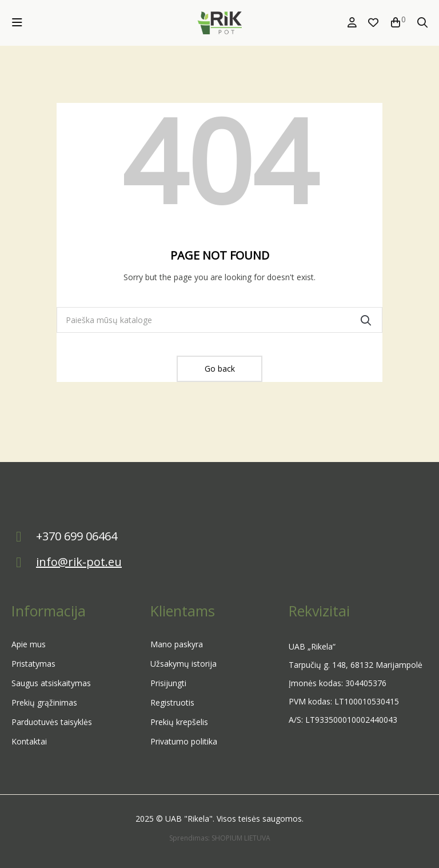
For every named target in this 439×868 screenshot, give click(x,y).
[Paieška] (219, 320)
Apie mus (29, 644)
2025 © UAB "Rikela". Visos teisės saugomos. (219, 819)
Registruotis (172, 702)
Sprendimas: (190, 838)
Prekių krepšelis (179, 722)
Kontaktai (29, 741)
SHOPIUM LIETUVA (241, 838)
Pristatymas (33, 664)
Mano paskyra (177, 644)
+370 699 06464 (77, 536)
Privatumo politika (184, 741)
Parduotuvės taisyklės (52, 722)
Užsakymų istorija (183, 664)
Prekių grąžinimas (44, 702)
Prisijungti (168, 683)
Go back (220, 369)
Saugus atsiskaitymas (51, 683)
